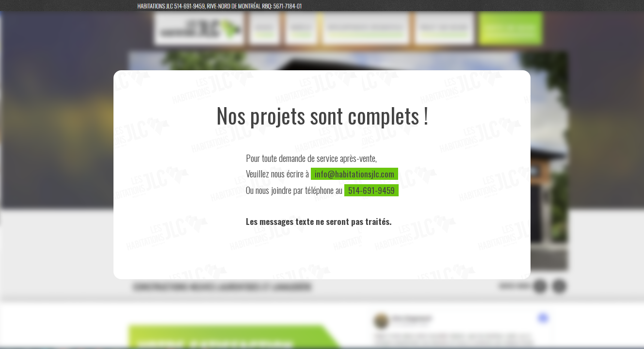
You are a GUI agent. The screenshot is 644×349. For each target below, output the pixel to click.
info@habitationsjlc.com (354, 174)
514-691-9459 (371, 190)
